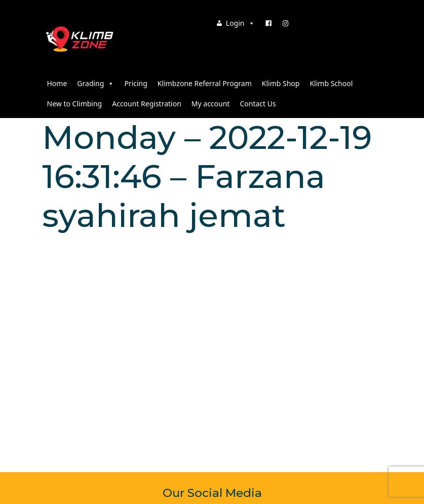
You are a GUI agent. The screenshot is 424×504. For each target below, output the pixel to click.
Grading (95, 83)
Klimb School (331, 83)
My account (211, 104)
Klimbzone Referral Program (205, 83)
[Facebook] (268, 23)
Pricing (136, 83)
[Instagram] (286, 23)
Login (240, 23)
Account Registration (147, 104)
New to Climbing (75, 104)
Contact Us (258, 104)
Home (57, 83)
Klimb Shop (281, 83)
